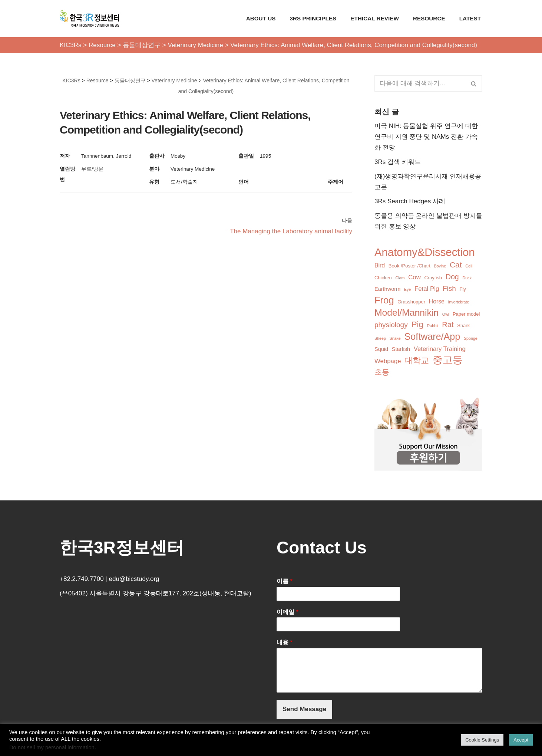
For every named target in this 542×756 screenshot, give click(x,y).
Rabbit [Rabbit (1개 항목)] (433, 326)
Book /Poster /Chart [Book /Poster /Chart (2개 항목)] (409, 266)
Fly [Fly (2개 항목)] (463, 289)
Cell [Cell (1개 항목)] (469, 266)
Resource (429, 18)
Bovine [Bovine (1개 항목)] (440, 266)
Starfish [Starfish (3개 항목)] (401, 349)
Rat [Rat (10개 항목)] (448, 325)
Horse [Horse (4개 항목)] (437, 301)
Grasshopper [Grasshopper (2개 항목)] (411, 302)
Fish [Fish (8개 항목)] (449, 288)
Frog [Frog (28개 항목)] (384, 300)
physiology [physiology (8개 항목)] (391, 325)
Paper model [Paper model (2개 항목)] (466, 314)
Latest (470, 18)
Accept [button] (521, 740)
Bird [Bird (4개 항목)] (380, 265)
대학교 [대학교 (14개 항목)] (417, 360)
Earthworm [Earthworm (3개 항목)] (387, 289)
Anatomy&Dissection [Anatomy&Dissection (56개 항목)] (425, 252)
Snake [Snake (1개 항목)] (395, 338)
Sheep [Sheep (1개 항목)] (380, 338)
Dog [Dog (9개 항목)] (452, 277)
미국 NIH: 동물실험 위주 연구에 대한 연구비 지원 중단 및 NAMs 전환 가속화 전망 (426, 137)
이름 (285, 581)
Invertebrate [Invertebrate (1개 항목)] (459, 302)
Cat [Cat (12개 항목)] (456, 265)
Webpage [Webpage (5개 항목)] (388, 361)
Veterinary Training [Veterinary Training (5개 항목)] (440, 349)
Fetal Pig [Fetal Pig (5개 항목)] (427, 289)
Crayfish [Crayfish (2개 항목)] (433, 278)
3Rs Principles (313, 18)
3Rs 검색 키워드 (398, 162)
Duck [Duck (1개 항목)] (467, 278)
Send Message (304, 709)
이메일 (287, 612)
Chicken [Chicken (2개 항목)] (383, 278)
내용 (285, 642)
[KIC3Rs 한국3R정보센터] (89, 19)
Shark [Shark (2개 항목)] (463, 326)
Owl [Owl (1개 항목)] (446, 314)
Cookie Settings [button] (482, 740)
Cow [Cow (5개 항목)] (414, 277)
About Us (261, 18)
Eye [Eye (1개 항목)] (407, 289)
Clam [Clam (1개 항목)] (400, 278)
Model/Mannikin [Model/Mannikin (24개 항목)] (406, 313)
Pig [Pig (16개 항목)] (417, 324)
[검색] (420, 83)
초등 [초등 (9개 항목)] (382, 372)
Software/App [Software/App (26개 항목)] (432, 336)
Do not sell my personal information (52, 747)
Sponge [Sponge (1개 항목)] (471, 338)
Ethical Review (375, 18)
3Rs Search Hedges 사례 (410, 201)
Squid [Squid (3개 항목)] (381, 349)
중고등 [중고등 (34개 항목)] (448, 360)
